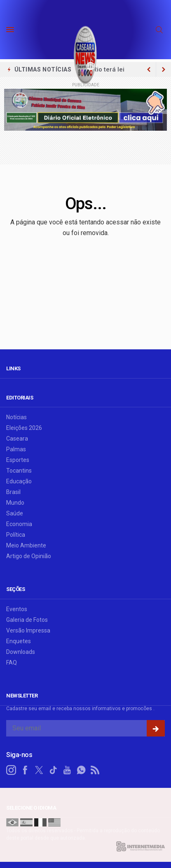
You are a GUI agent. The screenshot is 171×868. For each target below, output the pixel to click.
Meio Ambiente (26, 545)
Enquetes (19, 641)
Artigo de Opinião (29, 556)
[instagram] (11, 770)
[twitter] (39, 770)
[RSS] (95, 770)
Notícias (16, 417)
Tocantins (19, 471)
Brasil (13, 492)
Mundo (15, 503)
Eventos (17, 609)
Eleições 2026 (24, 428)
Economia (19, 524)
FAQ (12, 663)
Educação (19, 481)
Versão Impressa (28, 630)
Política (16, 535)
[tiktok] (53, 770)
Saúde (15, 513)
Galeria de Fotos (27, 620)
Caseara (17, 439)
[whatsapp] (81, 770)
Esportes (18, 460)
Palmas (16, 449)
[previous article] (164, 69)
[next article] (149, 69)
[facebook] (25, 770)
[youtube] (67, 770)
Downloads (21, 652)
